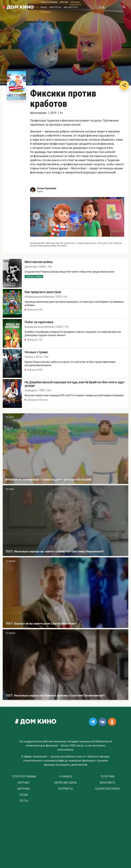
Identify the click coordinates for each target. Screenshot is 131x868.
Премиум (45, 12)
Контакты (66, 789)
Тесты (24, 801)
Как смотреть (71, 7)
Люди (44, 7)
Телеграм (107, 777)
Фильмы (75, 2)
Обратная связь (65, 783)
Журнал (64, 2)
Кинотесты (55, 7)
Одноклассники (107, 789)
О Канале (66, 777)
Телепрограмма (49, 2)
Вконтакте (107, 783)
